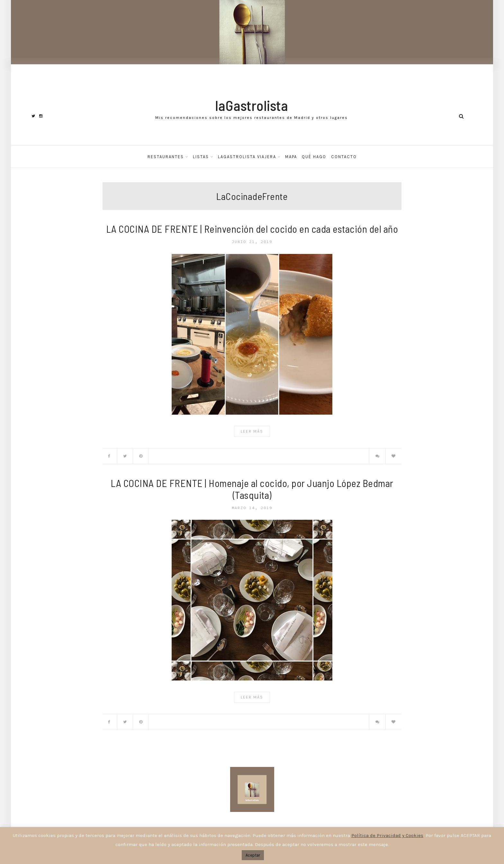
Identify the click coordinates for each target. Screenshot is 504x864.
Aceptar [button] (253, 855)
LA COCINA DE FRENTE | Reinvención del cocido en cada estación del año (252, 229)
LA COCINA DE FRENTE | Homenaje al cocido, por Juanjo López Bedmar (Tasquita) (252, 489)
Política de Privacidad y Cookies (387, 835)
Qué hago (314, 157)
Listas (201, 157)
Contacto (344, 157)
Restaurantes (166, 157)
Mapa (291, 157)
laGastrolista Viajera (247, 157)
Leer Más (252, 431)
